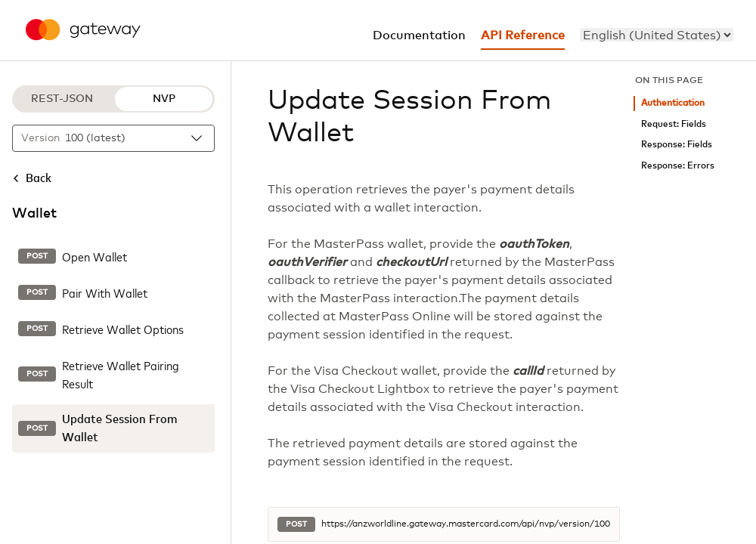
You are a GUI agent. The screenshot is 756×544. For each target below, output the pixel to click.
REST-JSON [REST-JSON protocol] (62, 99)
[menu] (657, 35)
